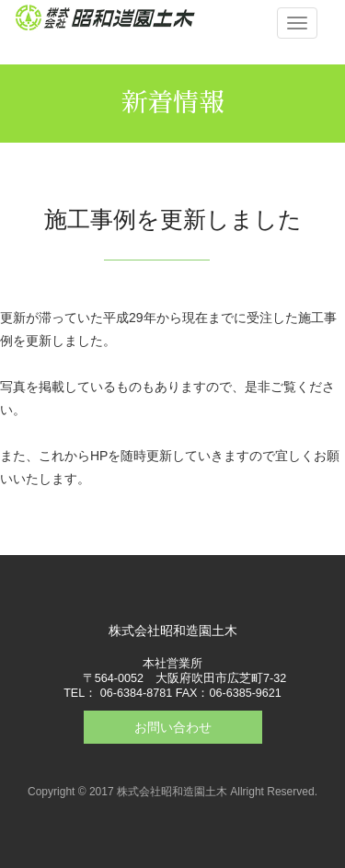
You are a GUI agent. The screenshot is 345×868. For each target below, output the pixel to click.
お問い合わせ (173, 727)
